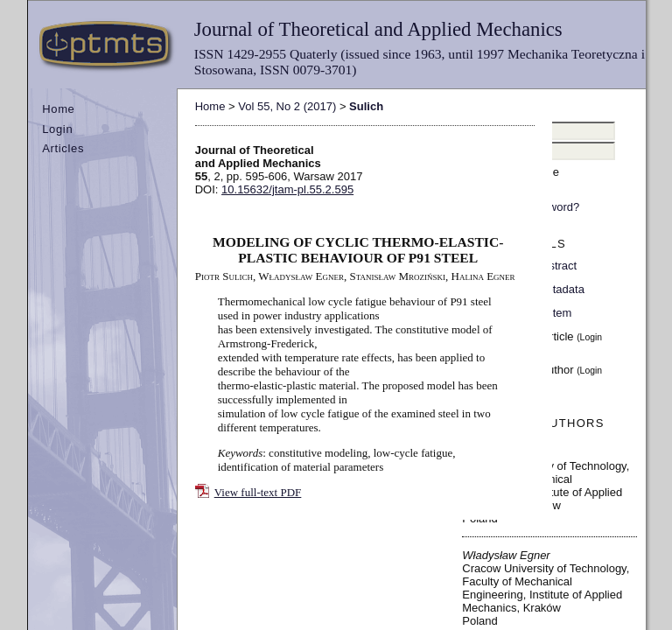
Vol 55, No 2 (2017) (287, 106)
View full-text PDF (258, 492)
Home (58, 109)
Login (57, 129)
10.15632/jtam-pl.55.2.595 (287, 189)
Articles (63, 148)
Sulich (366, 106)
